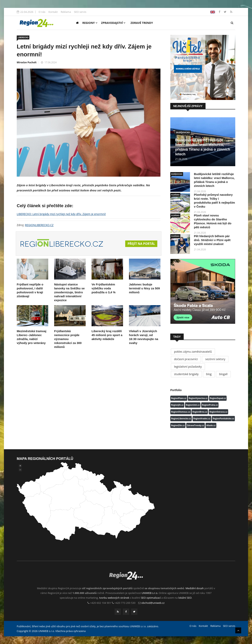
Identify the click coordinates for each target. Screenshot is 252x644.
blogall (223, 374)
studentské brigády (186, 374)
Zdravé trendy (142, 23)
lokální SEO (185, 598)
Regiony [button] (90, 23)
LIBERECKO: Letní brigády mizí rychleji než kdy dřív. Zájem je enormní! (61, 214)
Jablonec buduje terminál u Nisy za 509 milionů (144, 288)
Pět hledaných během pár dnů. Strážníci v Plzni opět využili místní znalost (212, 240)
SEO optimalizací (151, 598)
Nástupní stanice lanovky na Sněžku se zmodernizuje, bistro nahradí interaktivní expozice (69, 292)
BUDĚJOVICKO (183, 132)
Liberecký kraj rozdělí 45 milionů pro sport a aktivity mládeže (107, 335)
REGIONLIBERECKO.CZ (39, 225)
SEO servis (80, 12)
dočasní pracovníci (186, 359)
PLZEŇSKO (175, 195)
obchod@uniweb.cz (153, 603)
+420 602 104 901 (101, 603)
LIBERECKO (23, 37)
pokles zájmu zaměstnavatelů (193, 352)
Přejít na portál (141, 244)
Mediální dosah (195, 588)
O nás (42, 12)
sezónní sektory (215, 359)
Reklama (66, 12)
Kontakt (53, 12)
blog (209, 374)
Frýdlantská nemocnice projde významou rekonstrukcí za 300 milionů (68, 339)
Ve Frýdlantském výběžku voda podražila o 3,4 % (104, 288)
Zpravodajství (113, 23)
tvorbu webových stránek (114, 598)
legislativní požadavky (188, 367)
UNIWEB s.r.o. (150, 593)
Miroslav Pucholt (27, 62)
